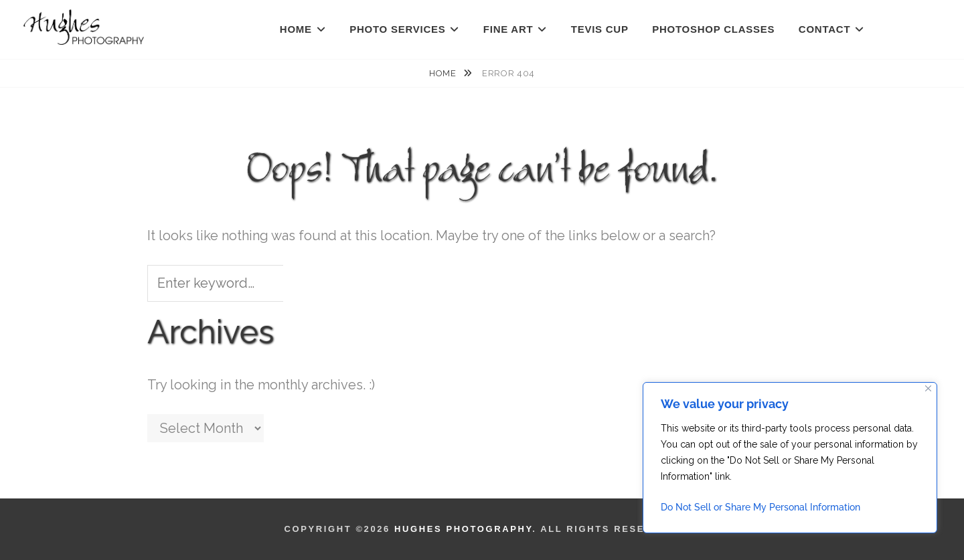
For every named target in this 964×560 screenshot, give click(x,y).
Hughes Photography (463, 529)
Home (444, 73)
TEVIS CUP (600, 29)
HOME (296, 29)
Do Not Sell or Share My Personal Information (760, 507)
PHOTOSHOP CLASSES (713, 29)
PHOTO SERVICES (397, 29)
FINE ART (508, 29)
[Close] (928, 388)
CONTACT (824, 29)
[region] (790, 458)
